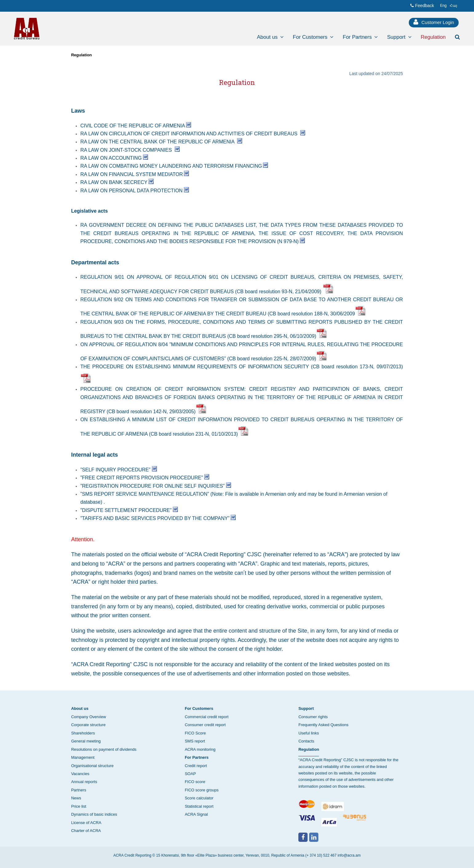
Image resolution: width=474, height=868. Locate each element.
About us (80, 708)
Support (306, 708)
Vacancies (80, 774)
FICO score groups (202, 790)
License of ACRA (86, 823)
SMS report (195, 741)
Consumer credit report (205, 725)
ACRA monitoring (200, 749)
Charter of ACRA (86, 831)
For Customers (199, 708)
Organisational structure (92, 766)
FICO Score (195, 733)
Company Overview (88, 717)
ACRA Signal (196, 814)
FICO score (195, 782)
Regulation (81, 55)
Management (83, 757)
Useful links (309, 733)
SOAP (190, 774)
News (76, 798)
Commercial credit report (207, 717)
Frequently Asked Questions (323, 725)
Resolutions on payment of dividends (104, 749)
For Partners (197, 757)
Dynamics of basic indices (94, 814)
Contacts (306, 741)
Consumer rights (313, 717)
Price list (79, 806)
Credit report (196, 766)
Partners (79, 790)
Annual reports (84, 782)
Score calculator (199, 798)
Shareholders (83, 733)
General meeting (86, 741)
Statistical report (199, 806)
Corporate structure (88, 725)
